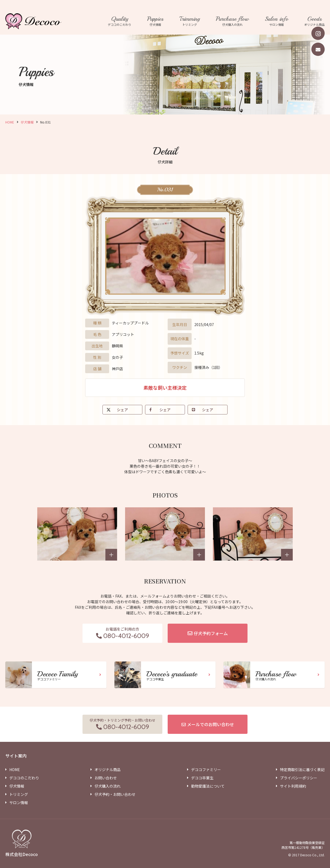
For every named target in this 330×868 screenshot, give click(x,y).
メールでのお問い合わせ (211, 724)
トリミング (190, 21)
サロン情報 (277, 21)
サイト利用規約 (293, 786)
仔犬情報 (155, 21)
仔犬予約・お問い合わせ (115, 794)
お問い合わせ (106, 778)
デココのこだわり (119, 21)
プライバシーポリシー (299, 778)
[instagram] (318, 33)
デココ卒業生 (202, 778)
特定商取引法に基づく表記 (302, 770)
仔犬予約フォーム (211, 633)
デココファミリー (206, 770)
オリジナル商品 (314, 21)
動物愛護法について (208, 786)
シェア (122, 410)
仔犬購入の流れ (232, 21)
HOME (10, 122)
